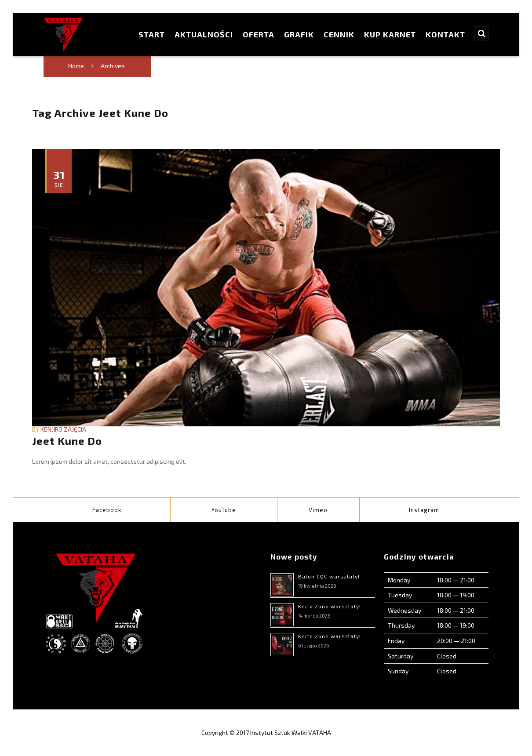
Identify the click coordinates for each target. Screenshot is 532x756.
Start (152, 34)
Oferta (259, 34)
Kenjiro (51, 429)
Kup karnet (390, 34)
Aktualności (204, 34)
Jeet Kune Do (67, 441)
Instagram (424, 510)
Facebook (107, 510)
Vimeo (318, 510)
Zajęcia (75, 429)
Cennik (339, 34)
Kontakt (445, 34)
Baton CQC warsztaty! (329, 576)
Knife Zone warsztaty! (330, 606)
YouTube (224, 510)
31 (59, 178)
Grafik (299, 34)
